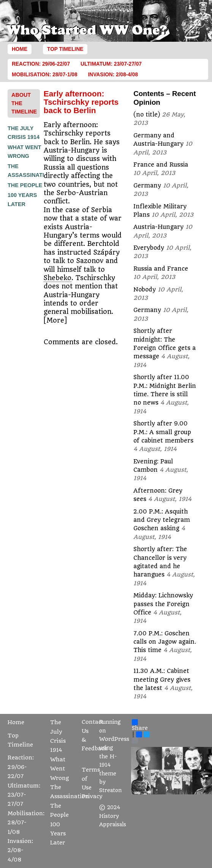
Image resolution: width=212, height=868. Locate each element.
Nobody (145, 290)
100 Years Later (58, 834)
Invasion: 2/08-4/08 (113, 75)
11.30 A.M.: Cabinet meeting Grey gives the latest (162, 680)
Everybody (149, 248)
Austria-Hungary (158, 227)
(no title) (147, 115)
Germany (147, 186)
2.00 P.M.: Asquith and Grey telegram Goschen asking (162, 520)
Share (140, 725)
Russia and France (161, 269)
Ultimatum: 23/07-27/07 (111, 64)
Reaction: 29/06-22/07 (41, 64)
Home (20, 49)
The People (25, 185)
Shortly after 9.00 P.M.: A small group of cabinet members (163, 432)
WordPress (114, 739)
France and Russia (161, 165)
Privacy (92, 796)
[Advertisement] (38, 323)
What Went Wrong (60, 769)
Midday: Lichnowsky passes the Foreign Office (163, 604)
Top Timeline (65, 49)
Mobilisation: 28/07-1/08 (45, 75)
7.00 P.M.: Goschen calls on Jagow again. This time (165, 642)
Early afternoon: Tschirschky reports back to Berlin (81, 102)
